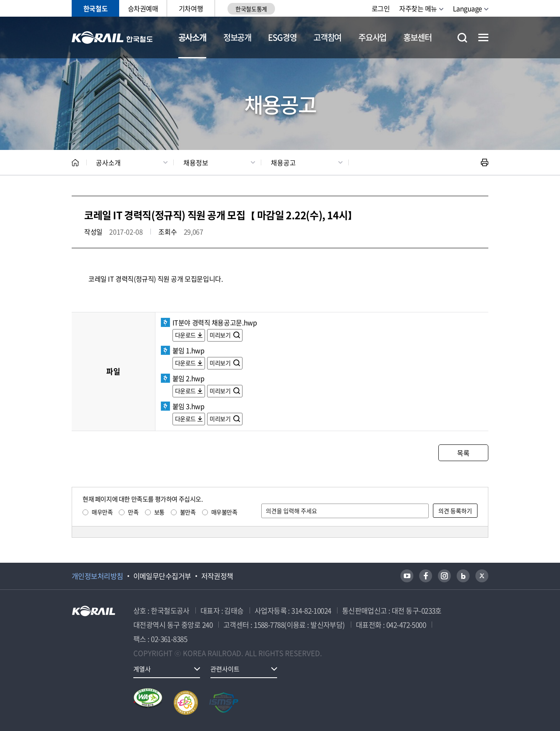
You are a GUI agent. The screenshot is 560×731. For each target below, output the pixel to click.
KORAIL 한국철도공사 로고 (112, 37)
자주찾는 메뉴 (418, 8)
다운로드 (185, 335)
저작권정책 (217, 576)
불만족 (188, 512)
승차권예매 (143, 8)
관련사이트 (225, 669)
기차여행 (191, 8)
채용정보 (196, 162)
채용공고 (283, 162)
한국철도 (95, 8)
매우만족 (102, 512)
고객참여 (327, 37)
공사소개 (192, 37)
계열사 (142, 669)
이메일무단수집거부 (162, 576)
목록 (463, 453)
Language (467, 8)
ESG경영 (282, 37)
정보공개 (237, 37)
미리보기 (221, 335)
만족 (133, 512)
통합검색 (462, 38)
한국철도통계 (251, 9)
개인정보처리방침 (97, 576)
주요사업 (372, 37)
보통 (159, 512)
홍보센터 (417, 37)
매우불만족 (224, 512)
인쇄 (485, 162)
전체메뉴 (483, 37)
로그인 (381, 8)
